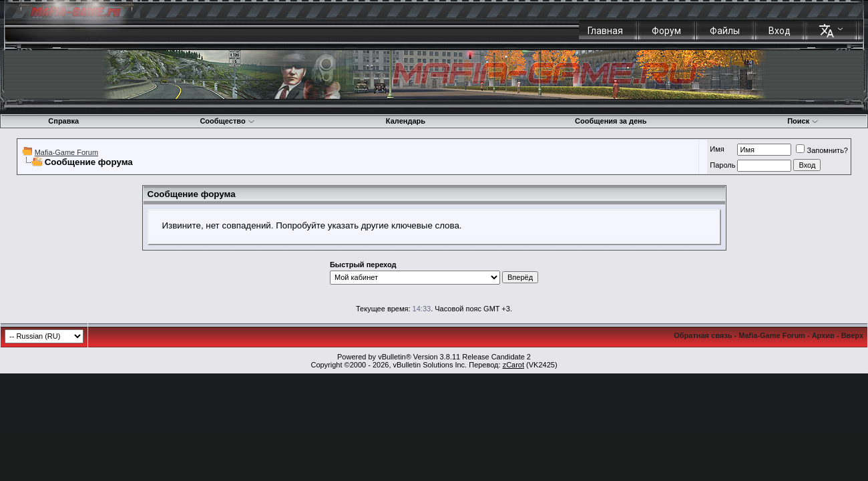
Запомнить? (822, 150)
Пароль (722, 165)
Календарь (406, 121)
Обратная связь (703, 335)
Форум (666, 31)
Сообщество (227, 121)
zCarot (513, 365)
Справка (63, 121)
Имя (717, 149)
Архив (823, 335)
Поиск (803, 121)
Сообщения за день (611, 121)
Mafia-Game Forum (66, 152)
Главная (605, 31)
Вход (780, 31)
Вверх (852, 335)
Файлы (725, 31)
